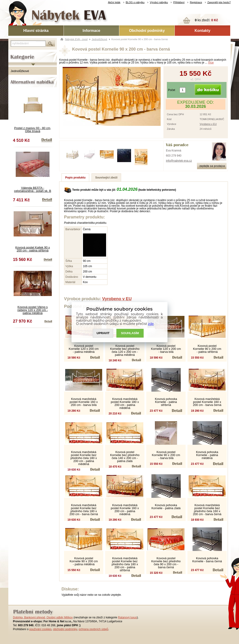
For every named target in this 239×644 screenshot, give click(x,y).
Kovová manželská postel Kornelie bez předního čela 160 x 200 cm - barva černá (207, 510)
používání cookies (40, 629)
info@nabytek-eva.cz (179, 161)
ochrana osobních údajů (93, 629)
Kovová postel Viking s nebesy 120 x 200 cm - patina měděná (33, 310)
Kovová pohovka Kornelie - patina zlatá (166, 507)
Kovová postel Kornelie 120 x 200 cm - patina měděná (84, 349)
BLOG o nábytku (135, 2)
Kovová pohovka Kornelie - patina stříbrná (166, 402)
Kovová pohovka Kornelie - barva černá (207, 560)
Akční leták (114, 2)
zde (151, 324)
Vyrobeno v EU (208, 124)
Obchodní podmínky (147, 31)
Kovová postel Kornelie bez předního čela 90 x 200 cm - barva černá (166, 563)
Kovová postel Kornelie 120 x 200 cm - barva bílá (166, 349)
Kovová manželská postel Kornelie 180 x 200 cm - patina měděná (125, 403)
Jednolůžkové (20, 71)
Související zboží (106, 178)
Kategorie (15, 53)
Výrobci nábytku (159, 2)
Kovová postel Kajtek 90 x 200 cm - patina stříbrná (33, 249)
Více (211, 63)
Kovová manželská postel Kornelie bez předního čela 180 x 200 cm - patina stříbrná (125, 564)
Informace (91, 31)
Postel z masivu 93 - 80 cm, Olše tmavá (33, 130)
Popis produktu (75, 178)
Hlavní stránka (36, 31)
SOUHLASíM (130, 333)
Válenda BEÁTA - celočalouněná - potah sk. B (33, 189)
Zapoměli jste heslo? (219, 2)
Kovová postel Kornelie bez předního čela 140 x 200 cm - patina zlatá (125, 457)
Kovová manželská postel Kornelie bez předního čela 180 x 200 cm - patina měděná (84, 458)
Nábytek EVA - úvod (76, 39)
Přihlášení (179, 2)
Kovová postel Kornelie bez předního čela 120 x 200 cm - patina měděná (125, 350)
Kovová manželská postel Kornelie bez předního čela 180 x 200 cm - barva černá (84, 510)
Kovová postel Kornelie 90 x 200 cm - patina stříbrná (207, 349)
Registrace (196, 2)
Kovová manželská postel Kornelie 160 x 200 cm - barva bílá (84, 402)
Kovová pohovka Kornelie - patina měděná (207, 455)
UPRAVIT (103, 333)
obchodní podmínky (65, 629)
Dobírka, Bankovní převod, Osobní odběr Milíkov (43, 617)
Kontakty (202, 31)
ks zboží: (206, 20)
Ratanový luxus (127, 617)
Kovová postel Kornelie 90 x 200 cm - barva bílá (166, 455)
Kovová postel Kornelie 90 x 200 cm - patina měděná (84, 561)
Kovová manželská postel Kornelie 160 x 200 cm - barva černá (207, 402)
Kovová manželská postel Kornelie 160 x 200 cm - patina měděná (125, 510)
